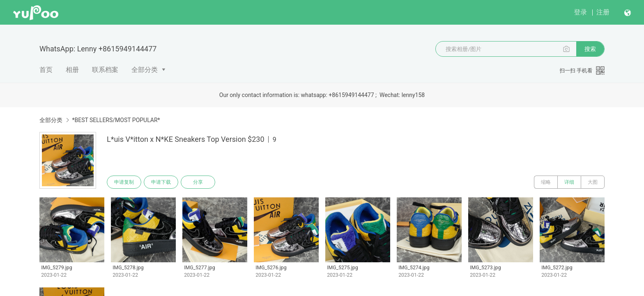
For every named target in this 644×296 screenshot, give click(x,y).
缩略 (546, 182)
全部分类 (145, 70)
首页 (46, 70)
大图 (593, 182)
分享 (198, 182)
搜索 (590, 49)
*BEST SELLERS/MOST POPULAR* (116, 120)
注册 (603, 12)
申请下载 (161, 182)
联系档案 (105, 70)
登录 (580, 12)
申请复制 (124, 182)
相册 (72, 70)
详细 (569, 182)
